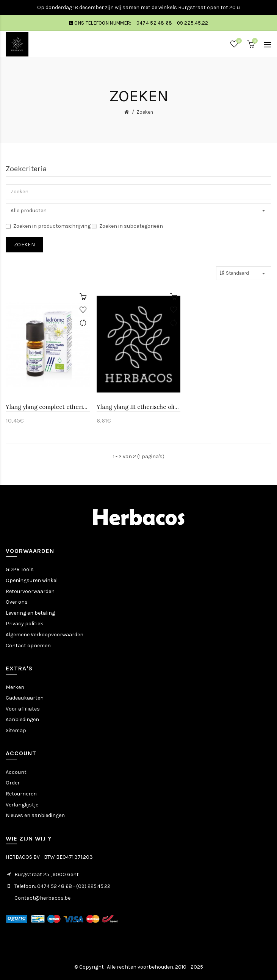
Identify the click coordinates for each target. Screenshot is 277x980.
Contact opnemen (28, 646)
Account (16, 772)
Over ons (17, 602)
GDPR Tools (20, 569)
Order (13, 783)
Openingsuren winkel (32, 580)
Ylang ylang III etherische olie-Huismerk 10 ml (139, 407)
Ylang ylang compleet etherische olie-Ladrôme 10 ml (48, 407)
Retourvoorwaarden (30, 591)
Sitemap (16, 730)
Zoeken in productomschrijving (48, 226)
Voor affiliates (23, 709)
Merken (15, 687)
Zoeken (145, 112)
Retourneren (21, 794)
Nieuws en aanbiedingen (35, 815)
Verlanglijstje (22, 805)
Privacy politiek (24, 624)
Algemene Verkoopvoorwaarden (45, 635)
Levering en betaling (30, 613)
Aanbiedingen (22, 719)
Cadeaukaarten (25, 698)
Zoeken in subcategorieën (127, 226)
